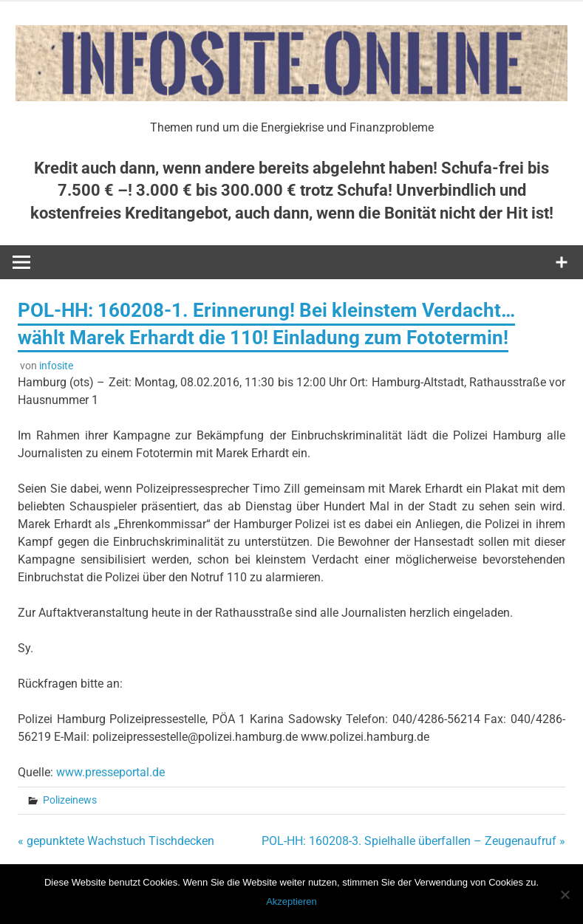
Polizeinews (70, 800)
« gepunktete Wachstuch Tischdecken (116, 841)
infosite (56, 366)
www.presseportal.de (110, 772)
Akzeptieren (291, 901)
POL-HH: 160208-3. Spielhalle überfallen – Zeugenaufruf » (413, 841)
